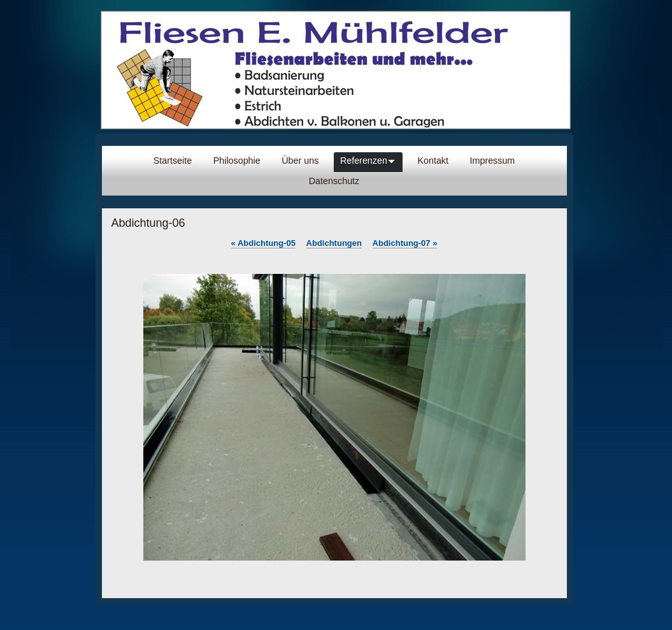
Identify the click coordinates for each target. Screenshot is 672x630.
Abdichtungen (334, 243)
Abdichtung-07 (405, 243)
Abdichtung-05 (263, 243)
